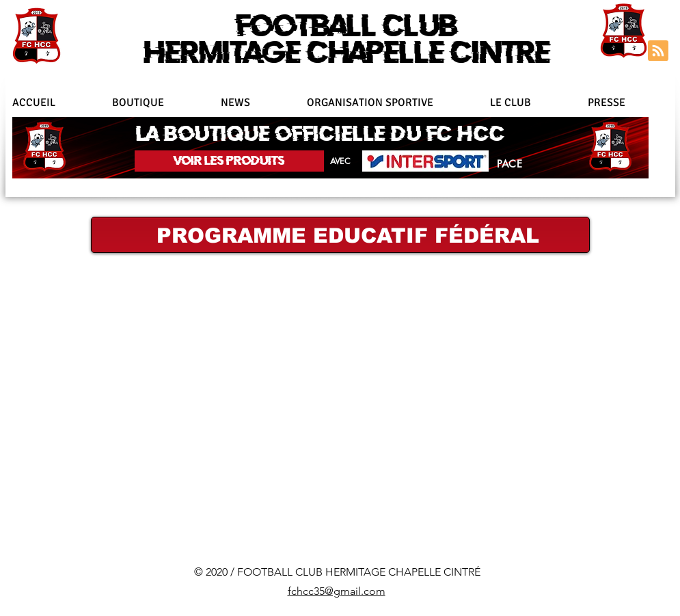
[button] (392, 103)
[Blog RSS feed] (658, 51)
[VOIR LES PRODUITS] (229, 161)
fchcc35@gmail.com (337, 591)
